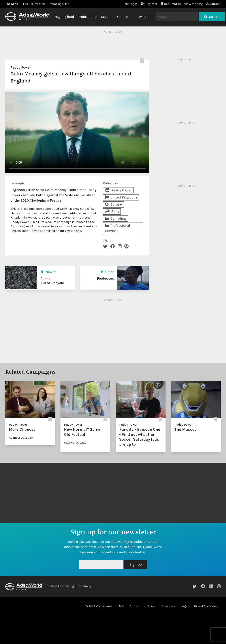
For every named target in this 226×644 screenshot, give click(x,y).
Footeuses (105, 278)
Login (131, 4)
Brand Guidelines (206, 606)
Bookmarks (171, 4)
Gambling (116, 218)
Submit (214, 4)
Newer (48, 272)
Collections (126, 17)
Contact (136, 606)
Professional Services (118, 228)
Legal (185, 606)
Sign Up (136, 564)
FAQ (121, 606)
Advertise (168, 606)
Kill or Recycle (52, 283)
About (152, 606)
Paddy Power (21, 67)
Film (112, 211)
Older (107, 272)
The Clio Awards (34, 4)
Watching (194, 4)
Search (212, 17)
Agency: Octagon (21, 438)
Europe (113, 204)
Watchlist (146, 17)
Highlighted (64, 17)
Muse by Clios (59, 4)
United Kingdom (121, 197)
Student (107, 17)
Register (149, 4)
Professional (88, 17)
